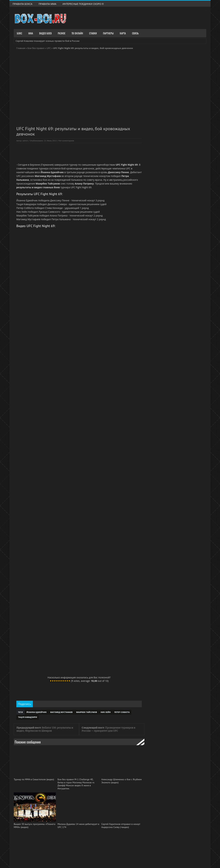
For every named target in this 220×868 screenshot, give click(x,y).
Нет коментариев (66, 141)
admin (25, 141)
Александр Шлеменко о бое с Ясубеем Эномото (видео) (121, 781)
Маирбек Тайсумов (87, 712)
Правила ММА (47, 4)
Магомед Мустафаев (61, 712)
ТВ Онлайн (77, 33)
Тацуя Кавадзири (28, 717)
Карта (123, 33)
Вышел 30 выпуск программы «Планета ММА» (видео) (35, 826)
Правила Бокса (22, 4)
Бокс (20, 33)
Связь (135, 33)
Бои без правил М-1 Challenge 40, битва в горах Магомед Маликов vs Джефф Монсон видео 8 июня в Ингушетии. (76, 784)
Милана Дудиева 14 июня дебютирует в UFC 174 (78, 826)
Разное (62, 33)
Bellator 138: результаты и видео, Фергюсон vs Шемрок (45, 729)
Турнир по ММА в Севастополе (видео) (34, 779)
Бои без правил (36, 48)
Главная (21, 48)
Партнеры (108, 33)
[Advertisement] (79, 153)
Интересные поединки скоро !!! (83, 4)
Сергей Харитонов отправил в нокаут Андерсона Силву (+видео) (121, 826)
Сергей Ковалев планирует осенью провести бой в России (48, 41)
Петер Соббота (122, 712)
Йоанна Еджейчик (37, 712)
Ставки (93, 33)
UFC (49, 48)
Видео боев (45, 33)
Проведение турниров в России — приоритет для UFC (108, 729)
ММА (31, 33)
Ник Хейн (106, 712)
